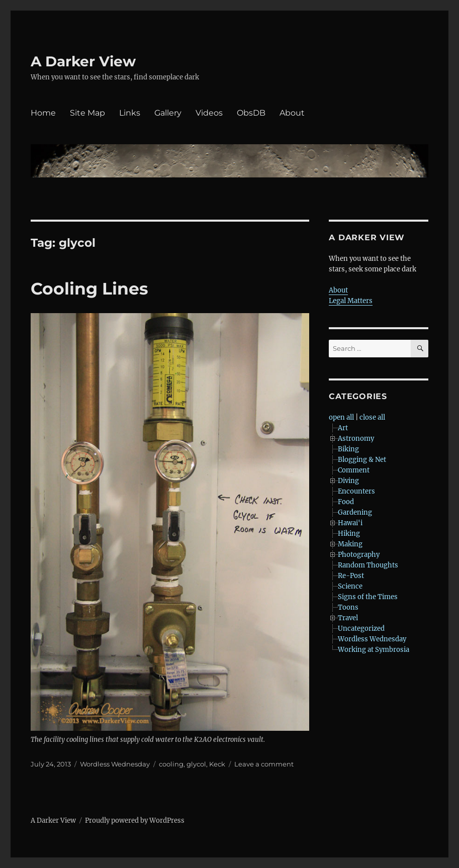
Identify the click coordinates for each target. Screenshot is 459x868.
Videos (209, 113)
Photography (359, 555)
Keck (217, 764)
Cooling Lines (89, 288)
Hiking (349, 534)
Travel (348, 618)
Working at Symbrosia (374, 650)
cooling (171, 764)
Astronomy (356, 439)
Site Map (87, 113)
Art (343, 428)
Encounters (356, 491)
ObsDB (251, 113)
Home (43, 113)
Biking (348, 449)
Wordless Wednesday (115, 764)
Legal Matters (351, 301)
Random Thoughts (368, 565)
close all (372, 417)
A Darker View (83, 61)
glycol (196, 764)
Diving (348, 481)
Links (130, 113)
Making (350, 544)
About (292, 113)
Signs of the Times (368, 597)
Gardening (355, 512)
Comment (354, 470)
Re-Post (351, 576)
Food (346, 502)
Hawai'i (350, 523)
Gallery (168, 113)
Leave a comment (264, 764)
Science (350, 586)
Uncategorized (361, 629)
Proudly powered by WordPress (135, 821)
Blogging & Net (362, 460)
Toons (348, 607)
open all (341, 417)
